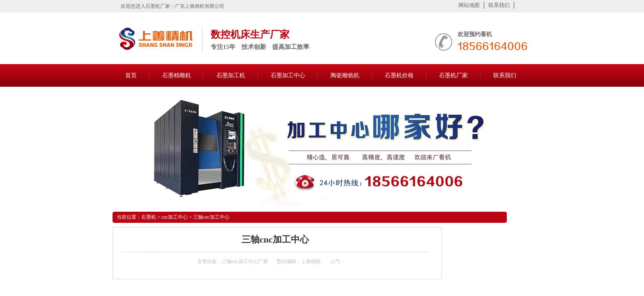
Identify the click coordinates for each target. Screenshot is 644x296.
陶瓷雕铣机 (345, 75)
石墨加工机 (231, 75)
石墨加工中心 (288, 75)
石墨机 (149, 217)
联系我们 (499, 5)
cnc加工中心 (175, 217)
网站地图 (469, 5)
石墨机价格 (399, 75)
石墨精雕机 (177, 75)
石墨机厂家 (453, 75)
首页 (131, 75)
